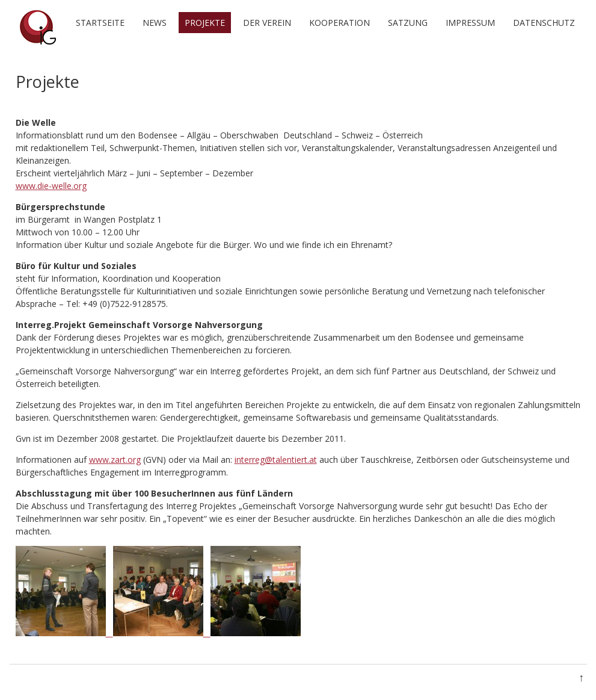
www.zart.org (115, 460)
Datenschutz (544, 23)
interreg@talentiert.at (276, 460)
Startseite (100, 23)
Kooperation (339, 23)
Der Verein (267, 23)
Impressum (470, 23)
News (155, 23)
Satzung (408, 23)
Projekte (205, 23)
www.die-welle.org (51, 186)
